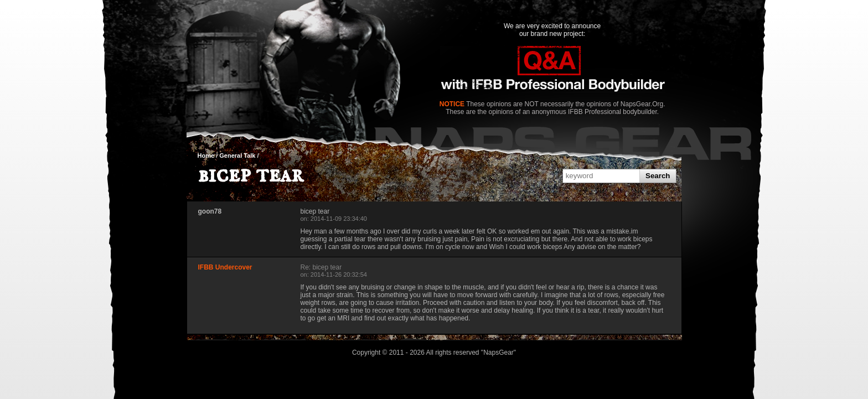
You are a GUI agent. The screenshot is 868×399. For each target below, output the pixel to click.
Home (206, 156)
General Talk (237, 156)
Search (658, 176)
